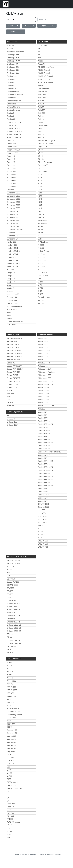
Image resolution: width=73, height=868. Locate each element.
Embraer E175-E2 (14, 625)
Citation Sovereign (14, 110)
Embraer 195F (12, 425)
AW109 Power (44, 89)
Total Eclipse (12, 325)
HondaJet (10, 270)
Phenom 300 (12, 300)
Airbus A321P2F (13, 348)
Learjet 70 (11, 282)
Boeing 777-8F (12, 384)
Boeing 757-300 (44, 458)
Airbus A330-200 (45, 375)
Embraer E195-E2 (14, 631)
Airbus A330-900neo (46, 384)
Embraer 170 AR (13, 603)
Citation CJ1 (11, 79)
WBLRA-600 (43, 544)
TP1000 (10, 819)
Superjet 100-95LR (14, 643)
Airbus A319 (43, 348)
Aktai (40, 58)
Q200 (9, 795)
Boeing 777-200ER (46, 476)
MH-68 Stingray (44, 251)
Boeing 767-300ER (46, 467)
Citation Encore (13, 92)
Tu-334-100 (11, 646)
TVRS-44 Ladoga (14, 822)
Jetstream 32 (12, 730)
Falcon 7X (11, 159)
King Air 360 (11, 748)
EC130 (41, 150)
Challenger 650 (13, 70)
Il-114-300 (11, 724)
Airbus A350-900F (14, 360)
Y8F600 (10, 837)
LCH (40, 239)
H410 (40, 208)
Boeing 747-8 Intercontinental (50, 452)
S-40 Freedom (12, 309)
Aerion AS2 (11, 49)
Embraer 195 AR (13, 622)
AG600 (9, 663)
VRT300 (41, 300)
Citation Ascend (13, 76)
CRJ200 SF (11, 419)
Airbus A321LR (44, 363)
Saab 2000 (11, 804)
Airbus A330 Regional (47, 372)
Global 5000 (11, 171)
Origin (43, 26)
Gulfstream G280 (13, 202)
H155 (40, 193)
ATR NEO (11, 693)
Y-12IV (9, 831)
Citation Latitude (13, 98)
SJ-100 (9, 637)
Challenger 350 (13, 58)
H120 (40, 174)
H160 (40, 196)
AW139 (41, 101)
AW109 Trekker (44, 92)
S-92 (40, 291)
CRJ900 (10, 597)
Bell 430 (41, 138)
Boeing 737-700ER (46, 424)
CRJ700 (10, 594)
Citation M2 (11, 104)
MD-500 (41, 245)
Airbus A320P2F (13, 344)
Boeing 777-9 (43, 492)
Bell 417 (41, 128)
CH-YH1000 (11, 718)
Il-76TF (9, 390)
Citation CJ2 (11, 82)
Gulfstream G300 (13, 205)
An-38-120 (11, 672)
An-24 (9, 669)
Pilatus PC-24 (12, 303)
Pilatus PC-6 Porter (14, 788)
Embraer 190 (12, 613)
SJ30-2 (9, 313)
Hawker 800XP (13, 260)
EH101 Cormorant (45, 162)
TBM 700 (10, 813)
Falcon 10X (11, 141)
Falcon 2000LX (13, 147)
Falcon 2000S (12, 153)
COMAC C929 (44, 507)
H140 (40, 187)
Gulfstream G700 (13, 233)
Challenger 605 (13, 67)
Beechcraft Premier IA (15, 52)
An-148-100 (11, 567)
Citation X (10, 113)
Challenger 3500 (13, 61)
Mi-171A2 (42, 257)
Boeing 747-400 (44, 449)
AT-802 (9, 675)
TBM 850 (10, 816)
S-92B (41, 294)
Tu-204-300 (43, 535)
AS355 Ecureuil (44, 73)
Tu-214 (41, 538)
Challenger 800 (13, 73)
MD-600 (41, 248)
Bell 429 (41, 135)
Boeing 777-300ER (46, 486)
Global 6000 (11, 178)
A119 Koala (43, 46)
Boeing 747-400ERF (15, 369)
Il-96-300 (42, 510)
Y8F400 (10, 834)
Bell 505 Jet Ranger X (47, 141)
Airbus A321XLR (45, 369)
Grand (41, 168)
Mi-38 (40, 270)
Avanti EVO (11, 696)
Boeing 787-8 (43, 498)
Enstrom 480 (43, 165)
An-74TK (10, 416)
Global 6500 (11, 181)
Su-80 (9, 810)
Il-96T (9, 397)
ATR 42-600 (11, 681)
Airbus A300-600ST (14, 338)
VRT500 (41, 303)
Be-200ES (11, 579)
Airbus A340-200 (45, 387)
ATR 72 (10, 684)
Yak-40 (9, 649)
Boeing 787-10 (44, 495)
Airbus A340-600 (45, 397)
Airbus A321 (43, 360)
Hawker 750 (11, 257)
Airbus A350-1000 (45, 400)
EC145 (41, 156)
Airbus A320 (43, 354)
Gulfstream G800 (13, 236)
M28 (8, 767)
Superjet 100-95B (14, 640)
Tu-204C (10, 403)
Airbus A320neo (44, 357)
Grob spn (10, 190)
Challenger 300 (13, 55)
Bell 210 (41, 119)
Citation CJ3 (11, 85)
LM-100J (10, 758)
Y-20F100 (10, 406)
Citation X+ (11, 116)
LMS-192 (10, 761)
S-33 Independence (14, 306)
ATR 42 (10, 678)
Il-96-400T (11, 394)
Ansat (40, 61)
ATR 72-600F (12, 690)
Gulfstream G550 (13, 220)
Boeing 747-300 (44, 446)
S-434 (40, 282)
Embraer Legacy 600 (15, 128)
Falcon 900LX (12, 168)
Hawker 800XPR (13, 263)
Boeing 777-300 (44, 483)
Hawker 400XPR (13, 251)
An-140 (10, 666)
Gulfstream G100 (13, 193)
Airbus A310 (43, 341)
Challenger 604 (13, 64)
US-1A (9, 825)
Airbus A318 (43, 344)
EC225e (41, 159)
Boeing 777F (12, 387)
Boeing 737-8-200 (45, 433)
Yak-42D (10, 653)
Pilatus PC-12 (12, 785)
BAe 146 (10, 576)
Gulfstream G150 (13, 196)
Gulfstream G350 (13, 208)
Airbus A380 (43, 409)
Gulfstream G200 (13, 199)
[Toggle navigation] (69, 4)
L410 (9, 755)
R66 (40, 279)
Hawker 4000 (12, 245)
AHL (40, 55)
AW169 (41, 104)
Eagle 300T (43, 147)
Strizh (40, 526)
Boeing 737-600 (44, 415)
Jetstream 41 (12, 733)
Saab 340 (10, 807)
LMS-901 (10, 764)
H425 (40, 211)
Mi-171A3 (42, 260)
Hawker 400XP (13, 248)
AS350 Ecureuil (44, 70)
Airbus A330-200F (14, 351)
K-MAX (41, 236)
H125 (40, 178)
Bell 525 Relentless (46, 144)
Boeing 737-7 (43, 418)
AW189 (41, 107)
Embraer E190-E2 (14, 628)
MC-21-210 (42, 516)
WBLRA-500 (43, 541)
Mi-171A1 (42, 254)
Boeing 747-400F (13, 372)
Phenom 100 (12, 297)
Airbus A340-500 (45, 394)
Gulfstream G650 (13, 227)
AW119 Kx (42, 98)
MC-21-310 (42, 519)
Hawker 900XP (13, 267)
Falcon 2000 (12, 144)
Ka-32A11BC (43, 220)
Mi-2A (40, 263)
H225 (40, 205)
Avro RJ (10, 573)
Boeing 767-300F (13, 381)
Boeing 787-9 (43, 501)
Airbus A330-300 (45, 378)
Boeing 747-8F (12, 375)
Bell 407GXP (43, 125)
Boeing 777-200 (44, 473)
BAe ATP (10, 702)
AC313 (41, 52)
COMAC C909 (12, 585)
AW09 (40, 85)
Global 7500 (11, 184)
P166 (9, 779)
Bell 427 (41, 131)
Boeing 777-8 (43, 489)
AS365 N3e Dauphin (46, 82)
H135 (40, 184)
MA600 (9, 773)
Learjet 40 (11, 273)
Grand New (43, 171)
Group (26, 26)
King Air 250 (11, 739)
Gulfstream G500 (13, 217)
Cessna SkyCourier (14, 715)
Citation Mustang (13, 107)
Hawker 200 (11, 242)
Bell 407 (41, 122)
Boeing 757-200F (13, 378)
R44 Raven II (43, 276)
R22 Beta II (42, 273)
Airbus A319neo (44, 351)
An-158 (10, 570)
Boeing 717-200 (13, 582)
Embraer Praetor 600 (15, 138)
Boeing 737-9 (43, 437)
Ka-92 (40, 233)
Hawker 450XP (13, 254)
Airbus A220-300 (13, 564)
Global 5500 (11, 174)
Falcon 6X (11, 156)
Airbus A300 (43, 338)
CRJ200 (10, 591)
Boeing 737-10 (44, 412)
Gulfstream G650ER (15, 230)
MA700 (9, 776)
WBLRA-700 (43, 547)
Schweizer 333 (44, 297)
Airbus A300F (12, 341)
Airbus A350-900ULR (46, 406)
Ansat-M (41, 64)
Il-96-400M (42, 513)
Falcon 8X (11, 162)
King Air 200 (11, 736)
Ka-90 (40, 230)
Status (11, 26)
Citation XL (11, 119)
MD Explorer (43, 242)
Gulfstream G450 (13, 214)
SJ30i (9, 316)
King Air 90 (11, 752)
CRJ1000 (10, 588)
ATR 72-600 (11, 687)
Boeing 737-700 (44, 421)
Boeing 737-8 (43, 427)
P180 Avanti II (12, 782)
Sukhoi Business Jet (15, 322)
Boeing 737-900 (44, 440)
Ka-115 (41, 214)
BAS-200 (42, 113)
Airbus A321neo (44, 366)
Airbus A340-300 (45, 390)
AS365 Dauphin (44, 79)
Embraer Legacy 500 (15, 125)
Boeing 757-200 (44, 455)
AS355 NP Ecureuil (46, 76)
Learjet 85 (11, 288)
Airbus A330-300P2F (15, 357)
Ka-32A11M (43, 224)
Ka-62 (40, 227)
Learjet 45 (11, 276)
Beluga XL (11, 363)
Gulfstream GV (13, 239)
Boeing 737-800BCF (15, 366)
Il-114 (9, 721)
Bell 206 (41, 116)
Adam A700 (11, 46)
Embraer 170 (12, 600)
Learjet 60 (11, 279)
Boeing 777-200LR (45, 479)
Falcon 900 (11, 165)
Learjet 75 (11, 285)
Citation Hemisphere (15, 95)
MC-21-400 (42, 522)
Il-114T (9, 727)
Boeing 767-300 (44, 464)
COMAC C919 (44, 504)
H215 (40, 202)
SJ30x (9, 319)
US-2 (9, 828)
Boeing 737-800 (44, 430)
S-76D (41, 288)
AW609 (10, 699)
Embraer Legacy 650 (15, 131)
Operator (13, 32)
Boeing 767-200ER (46, 461)
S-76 (40, 285)
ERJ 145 (10, 634)
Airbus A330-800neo (46, 381)
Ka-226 (41, 217)
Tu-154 (41, 529)
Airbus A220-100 (13, 560)
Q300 (9, 798)
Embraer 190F (12, 422)
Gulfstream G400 (13, 211)
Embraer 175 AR (13, 610)
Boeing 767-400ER (46, 470)
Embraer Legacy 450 (15, 122)
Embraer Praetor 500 (15, 135)
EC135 (41, 153)
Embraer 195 (12, 619)
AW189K (42, 110)
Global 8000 (11, 187)
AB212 (41, 49)
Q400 (9, 801)
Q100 (9, 791)
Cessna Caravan (13, 712)
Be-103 (10, 706)
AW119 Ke (42, 95)
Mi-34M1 (41, 267)
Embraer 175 (12, 607)
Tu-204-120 (43, 532)
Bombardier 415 (13, 709)
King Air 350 (11, 745)
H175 (40, 199)
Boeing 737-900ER (46, 443)
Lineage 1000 (12, 291)
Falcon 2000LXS (13, 150)
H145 (40, 190)
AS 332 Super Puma (46, 67)
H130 (40, 181)
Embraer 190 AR (13, 616)
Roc (8, 400)
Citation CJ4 (11, 89)
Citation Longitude (14, 101)
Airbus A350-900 (45, 403)
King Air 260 (11, 742)
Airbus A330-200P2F (15, 354)
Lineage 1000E (13, 294)
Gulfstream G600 (13, 224)
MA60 (9, 770)
